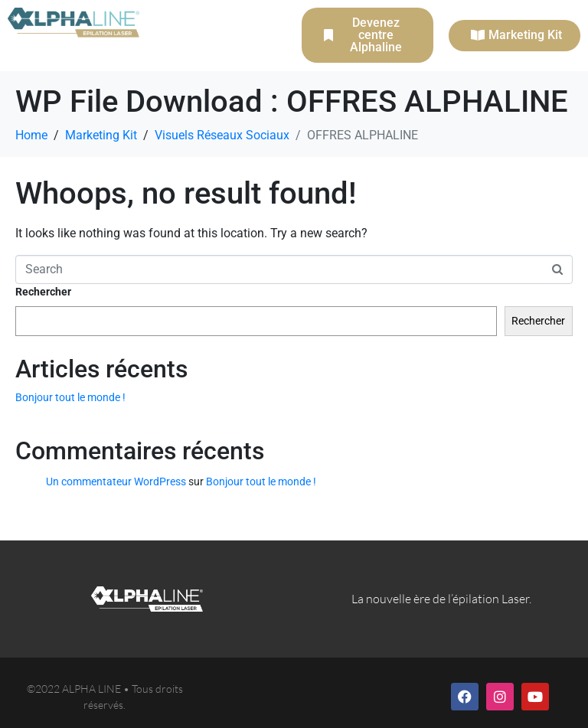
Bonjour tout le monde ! (70, 397)
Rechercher (43, 292)
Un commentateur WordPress (116, 482)
